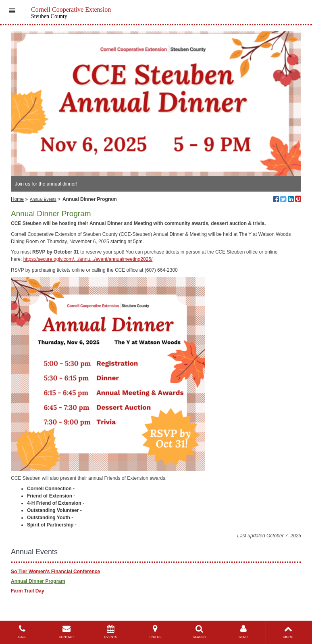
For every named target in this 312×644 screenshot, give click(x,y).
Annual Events (43, 199)
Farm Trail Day (28, 591)
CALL (22, 632)
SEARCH (200, 632)
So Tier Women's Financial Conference (55, 572)
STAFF (244, 632)
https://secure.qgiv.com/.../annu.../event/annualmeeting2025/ (88, 259)
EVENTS (111, 632)
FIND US (155, 632)
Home (17, 199)
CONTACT (67, 632)
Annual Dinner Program (38, 581)
